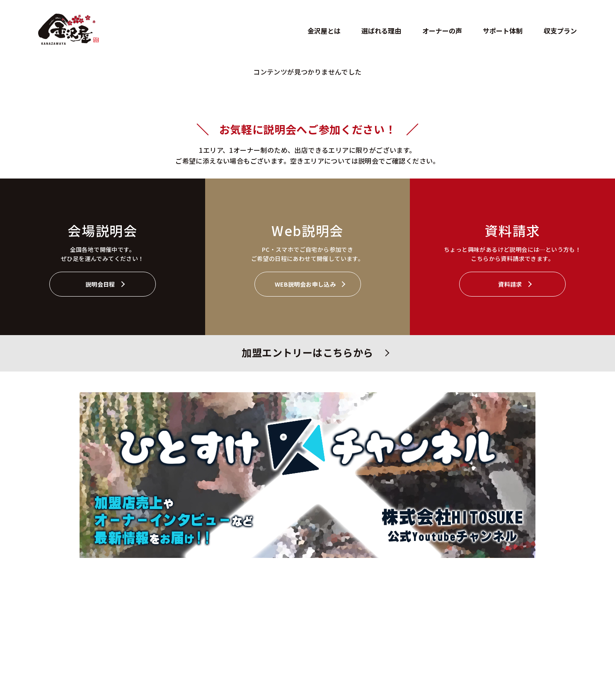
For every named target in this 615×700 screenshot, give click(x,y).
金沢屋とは (324, 31)
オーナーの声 (442, 31)
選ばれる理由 (381, 31)
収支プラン (560, 31)
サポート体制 (503, 31)
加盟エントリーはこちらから (307, 352)
